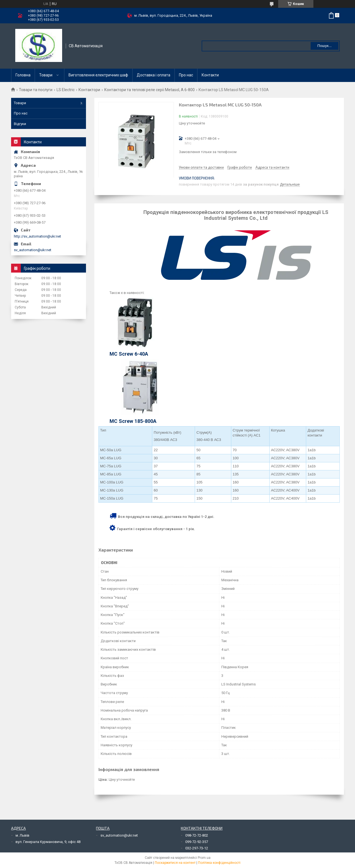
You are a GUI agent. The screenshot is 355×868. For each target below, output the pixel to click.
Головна (23, 75)
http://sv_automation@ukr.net (37, 236)
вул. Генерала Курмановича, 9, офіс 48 (48, 842)
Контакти (210, 75)
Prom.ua (204, 858)
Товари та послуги (36, 90)
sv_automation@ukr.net (33, 250)
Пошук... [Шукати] (324, 46)
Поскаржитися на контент (175, 863)
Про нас (186, 75)
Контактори (89, 90)
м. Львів (22, 835)
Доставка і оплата (154, 75)
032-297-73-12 (197, 848)
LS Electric (66, 90)
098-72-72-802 (197, 835)
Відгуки (20, 124)
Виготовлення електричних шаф (98, 75)
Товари (46, 75)
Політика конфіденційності (219, 863)
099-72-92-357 (197, 842)
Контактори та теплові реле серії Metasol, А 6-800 (149, 90)
